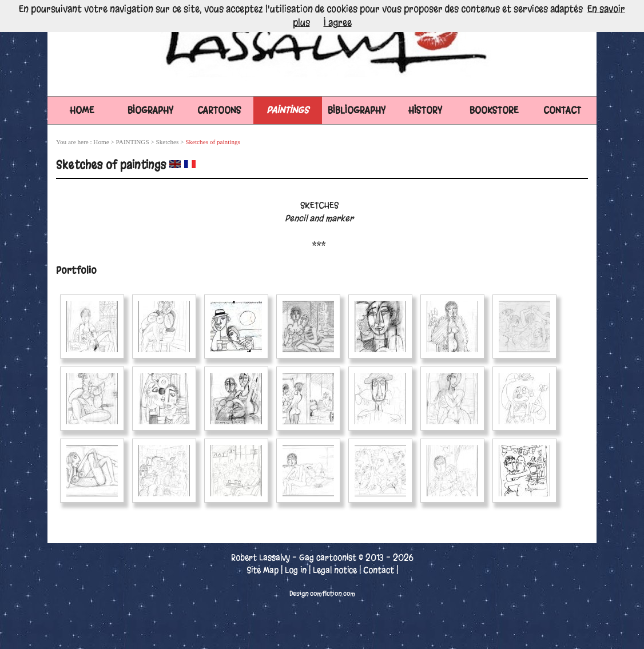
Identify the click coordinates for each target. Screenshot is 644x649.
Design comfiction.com (322, 594)
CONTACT (562, 110)
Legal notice (335, 570)
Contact (379, 570)
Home (82, 110)
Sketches (168, 142)
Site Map (263, 570)
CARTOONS (219, 110)
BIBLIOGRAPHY (357, 110)
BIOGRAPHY (150, 110)
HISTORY (425, 110)
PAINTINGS (288, 110)
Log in (296, 570)
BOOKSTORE (494, 110)
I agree (338, 23)
